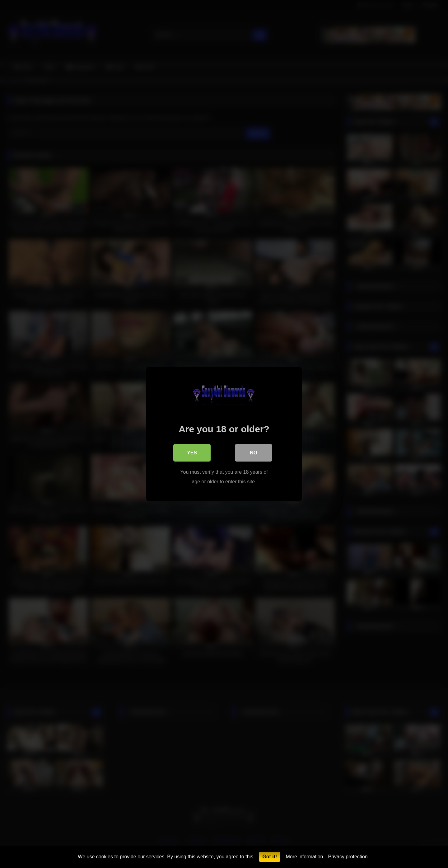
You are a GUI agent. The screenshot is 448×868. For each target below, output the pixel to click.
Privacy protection (348, 857)
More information (304, 857)
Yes (192, 453)
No (254, 453)
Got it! (270, 857)
